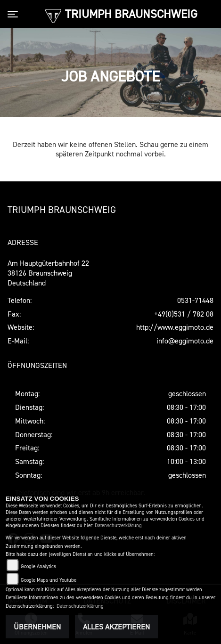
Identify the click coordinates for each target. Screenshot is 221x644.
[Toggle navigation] (15, 14)
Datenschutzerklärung (118, 526)
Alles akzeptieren (116, 627)
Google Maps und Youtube (49, 580)
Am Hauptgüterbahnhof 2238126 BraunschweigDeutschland (48, 273)
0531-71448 (195, 300)
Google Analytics (38, 567)
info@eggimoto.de (185, 341)
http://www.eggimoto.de (175, 327)
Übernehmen (37, 627)
